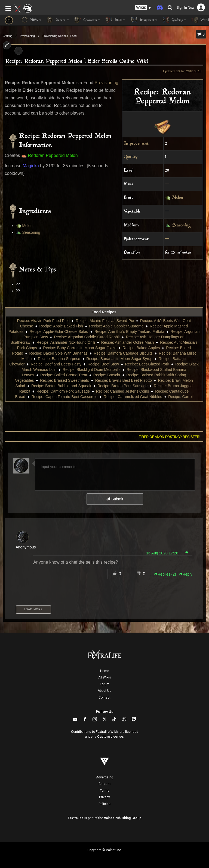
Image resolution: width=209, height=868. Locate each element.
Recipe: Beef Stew (103, 364)
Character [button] (87, 20)
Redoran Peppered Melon (53, 155)
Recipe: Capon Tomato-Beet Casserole (65, 397)
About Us (104, 691)
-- (167, 184)
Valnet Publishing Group (123, 818)
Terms (105, 791)
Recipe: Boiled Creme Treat (64, 375)
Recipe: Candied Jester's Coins (123, 391)
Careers (104, 784)
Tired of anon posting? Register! (170, 437)
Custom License (110, 737)
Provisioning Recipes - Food (59, 36)
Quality (131, 157)
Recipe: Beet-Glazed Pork (147, 364)
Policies (104, 804)
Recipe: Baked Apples (141, 348)
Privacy (104, 797)
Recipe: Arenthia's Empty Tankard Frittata (129, 332)
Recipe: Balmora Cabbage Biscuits (123, 353)
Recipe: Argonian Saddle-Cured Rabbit (87, 337)
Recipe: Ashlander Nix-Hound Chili (66, 342)
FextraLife (76, 818)
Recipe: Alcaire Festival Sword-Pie (105, 321)
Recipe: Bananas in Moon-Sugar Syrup (119, 359)
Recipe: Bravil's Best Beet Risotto (124, 380)
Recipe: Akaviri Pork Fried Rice (43, 321)
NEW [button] (31, 20)
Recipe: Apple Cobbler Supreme (116, 326)
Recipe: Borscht (107, 375)
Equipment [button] (144, 20)
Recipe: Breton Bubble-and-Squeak (61, 386)
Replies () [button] (165, 574)
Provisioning (27, 36)
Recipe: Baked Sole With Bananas (59, 353)
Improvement (136, 144)
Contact (104, 697)
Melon (178, 198)
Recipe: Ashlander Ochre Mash (128, 342)
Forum (105, 684)
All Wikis (105, 677)
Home (105, 671)
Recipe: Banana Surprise (59, 359)
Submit (115, 499)
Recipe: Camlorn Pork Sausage (63, 391)
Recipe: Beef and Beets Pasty (56, 364)
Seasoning (182, 225)
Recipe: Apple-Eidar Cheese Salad (59, 332)
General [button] (58, 20)
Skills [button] (115, 20)
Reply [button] (186, 574)
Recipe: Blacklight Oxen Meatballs (91, 370)
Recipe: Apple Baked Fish (61, 326)
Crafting (7, 36)
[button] (143, 8)
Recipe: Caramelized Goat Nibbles (133, 397)
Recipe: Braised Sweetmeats (64, 380)
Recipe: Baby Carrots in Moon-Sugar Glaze (80, 348)
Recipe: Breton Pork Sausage (122, 386)
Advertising (105, 777)
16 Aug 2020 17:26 (162, 553)
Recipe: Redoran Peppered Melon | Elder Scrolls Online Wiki (77, 61)
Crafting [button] (174, 20)
